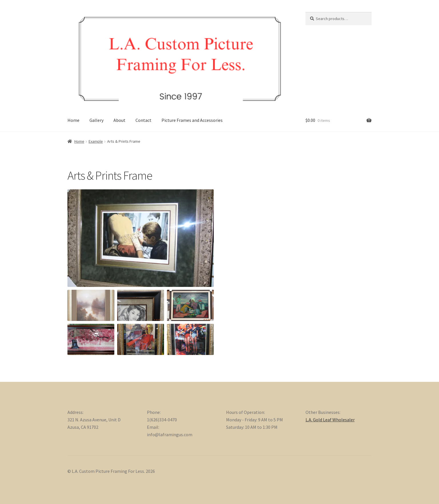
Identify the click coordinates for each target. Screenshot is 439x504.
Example (96, 141)
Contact (143, 120)
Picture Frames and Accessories (192, 120)
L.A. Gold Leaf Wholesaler (330, 420)
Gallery (96, 120)
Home (73, 120)
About (119, 120)
